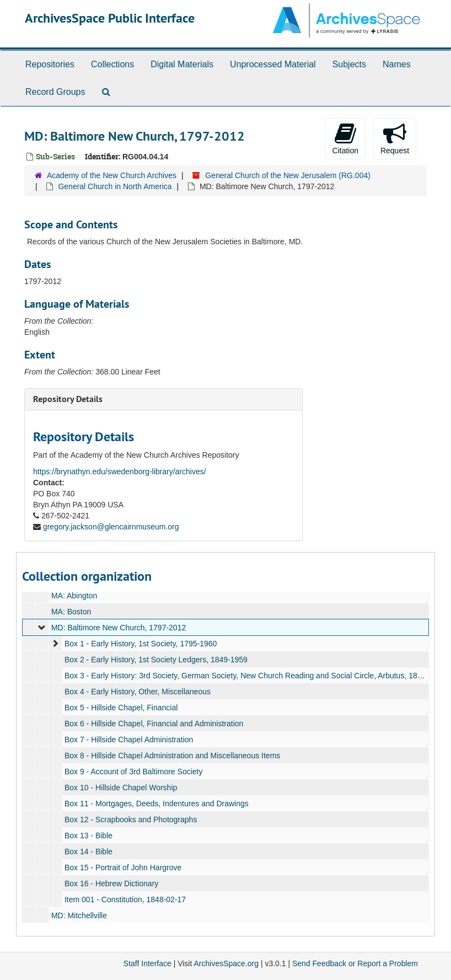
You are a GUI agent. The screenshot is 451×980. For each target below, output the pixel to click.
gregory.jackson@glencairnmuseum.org (111, 527)
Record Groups (55, 92)
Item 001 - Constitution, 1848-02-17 (125, 899)
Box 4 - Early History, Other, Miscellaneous (138, 692)
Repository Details (68, 399)
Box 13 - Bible (88, 836)
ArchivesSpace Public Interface (110, 18)
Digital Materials (182, 64)
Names (397, 64)
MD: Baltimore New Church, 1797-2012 (119, 628)
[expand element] (42, 628)
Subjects (349, 64)
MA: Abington (74, 596)
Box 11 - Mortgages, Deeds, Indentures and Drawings (157, 804)
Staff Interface (147, 963)
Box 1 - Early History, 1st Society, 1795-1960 (141, 644)
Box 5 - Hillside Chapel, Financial (121, 708)
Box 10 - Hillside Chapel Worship (121, 788)
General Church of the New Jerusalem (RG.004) (288, 175)
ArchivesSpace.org (226, 963)
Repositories (50, 64)
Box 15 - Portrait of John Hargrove (123, 867)
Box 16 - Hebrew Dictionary (111, 883)
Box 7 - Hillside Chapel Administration (129, 740)
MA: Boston (71, 612)
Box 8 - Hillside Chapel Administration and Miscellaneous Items (172, 756)
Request (395, 138)
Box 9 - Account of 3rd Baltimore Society (134, 772)
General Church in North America (115, 186)
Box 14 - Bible (88, 852)
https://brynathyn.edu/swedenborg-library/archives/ (120, 472)
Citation (345, 138)
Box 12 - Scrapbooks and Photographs (131, 820)
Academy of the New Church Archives (112, 175)
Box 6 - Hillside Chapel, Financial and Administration (154, 724)
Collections (112, 64)
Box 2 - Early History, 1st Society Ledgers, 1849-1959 (156, 660)
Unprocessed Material (273, 64)
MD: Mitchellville (79, 915)
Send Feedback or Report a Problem (355, 963)
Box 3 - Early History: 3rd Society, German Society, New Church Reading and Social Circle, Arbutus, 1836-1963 (255, 676)
